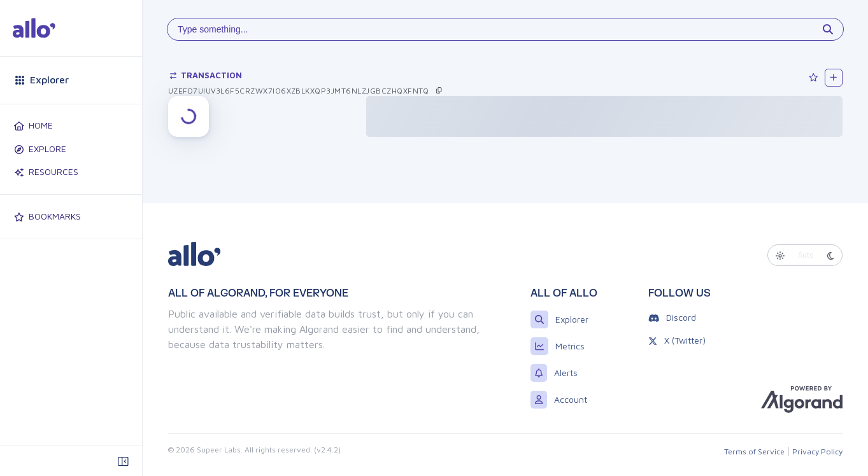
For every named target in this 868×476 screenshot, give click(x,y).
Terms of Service (754, 451)
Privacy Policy (817, 451)
